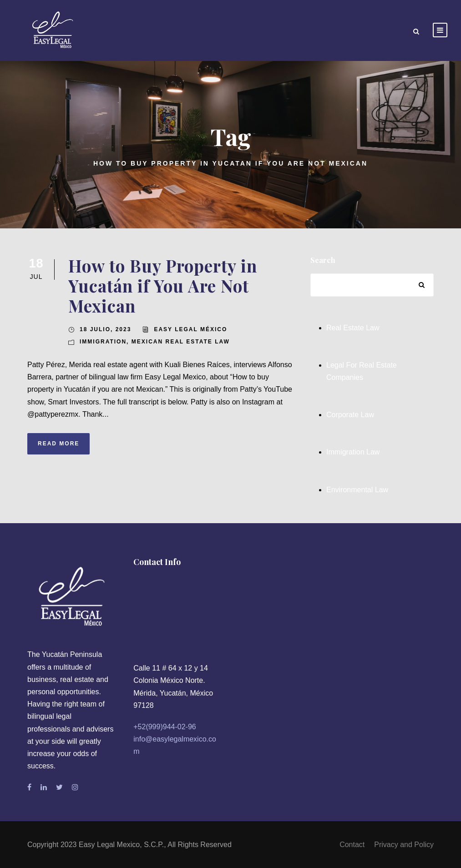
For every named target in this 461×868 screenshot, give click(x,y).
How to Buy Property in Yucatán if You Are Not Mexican (163, 286)
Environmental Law (357, 490)
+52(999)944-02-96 (165, 727)
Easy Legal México (190, 329)
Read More (58, 444)
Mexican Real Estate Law (181, 342)
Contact (352, 845)
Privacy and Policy (404, 845)
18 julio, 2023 (105, 329)
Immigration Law (353, 452)
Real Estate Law (353, 328)
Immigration (103, 342)
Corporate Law (350, 415)
